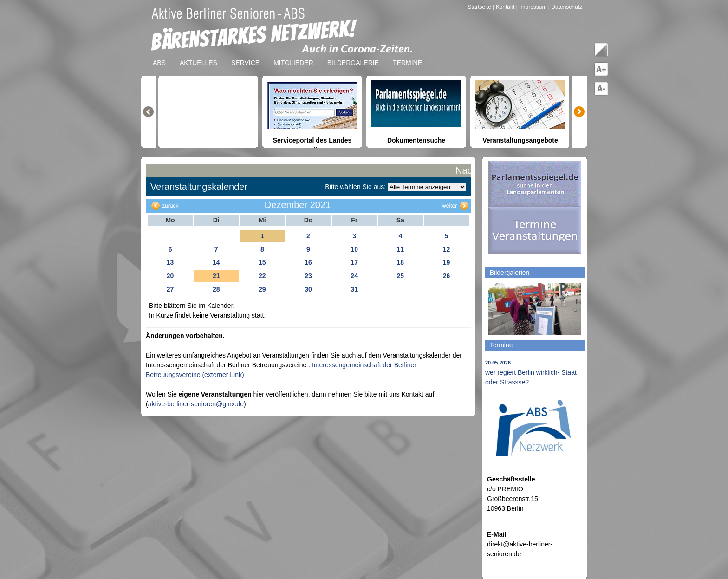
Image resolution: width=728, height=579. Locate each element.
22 (262, 276)
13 (170, 262)
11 (400, 249)
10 (354, 249)
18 (400, 262)
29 (262, 289)
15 (262, 262)
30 (308, 289)
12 (447, 249)
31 (354, 289)
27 (170, 289)
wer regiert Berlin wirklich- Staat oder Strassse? (531, 373)
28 (216, 289)
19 (447, 262)
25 (400, 276)
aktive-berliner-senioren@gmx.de (196, 404)
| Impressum (532, 7)
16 (308, 262)
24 (354, 276)
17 (354, 262)
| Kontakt (504, 7)
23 (308, 276)
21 (216, 276)
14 (216, 262)
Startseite (480, 7)
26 (447, 276)
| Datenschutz (565, 7)
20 (170, 276)
